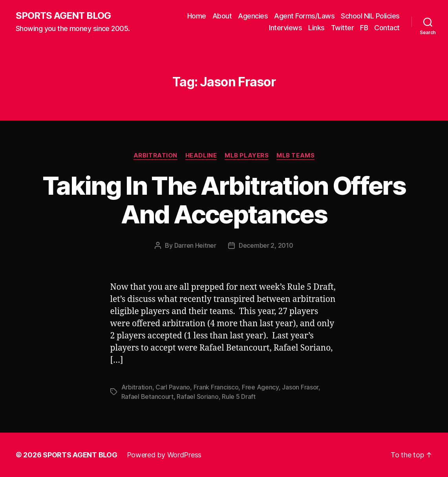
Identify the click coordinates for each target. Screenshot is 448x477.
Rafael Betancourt (147, 397)
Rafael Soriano (197, 397)
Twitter (343, 28)
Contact (387, 28)
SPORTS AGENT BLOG (63, 16)
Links (316, 28)
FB (364, 28)
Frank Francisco (216, 387)
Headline (201, 155)
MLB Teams (295, 155)
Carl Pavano (173, 387)
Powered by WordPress (164, 455)
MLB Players (247, 155)
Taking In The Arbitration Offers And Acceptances (224, 200)
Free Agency (260, 387)
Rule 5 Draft (239, 397)
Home (197, 16)
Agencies (253, 16)
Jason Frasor (300, 387)
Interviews (285, 28)
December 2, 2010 (266, 245)
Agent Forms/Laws (304, 16)
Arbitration (155, 155)
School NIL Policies (370, 16)
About (222, 16)
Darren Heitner (195, 245)
